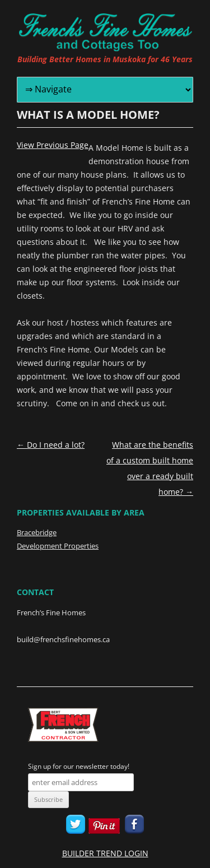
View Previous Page (53, 145)
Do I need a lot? (51, 445)
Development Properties (58, 546)
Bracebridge (37, 532)
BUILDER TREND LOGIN (105, 853)
